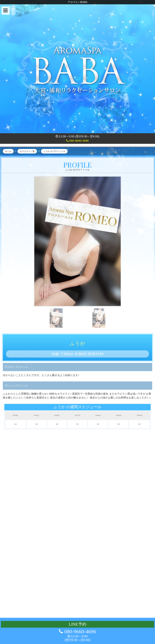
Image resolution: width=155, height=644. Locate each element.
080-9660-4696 (77, 141)
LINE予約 (77, 624)
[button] (6, 11)
